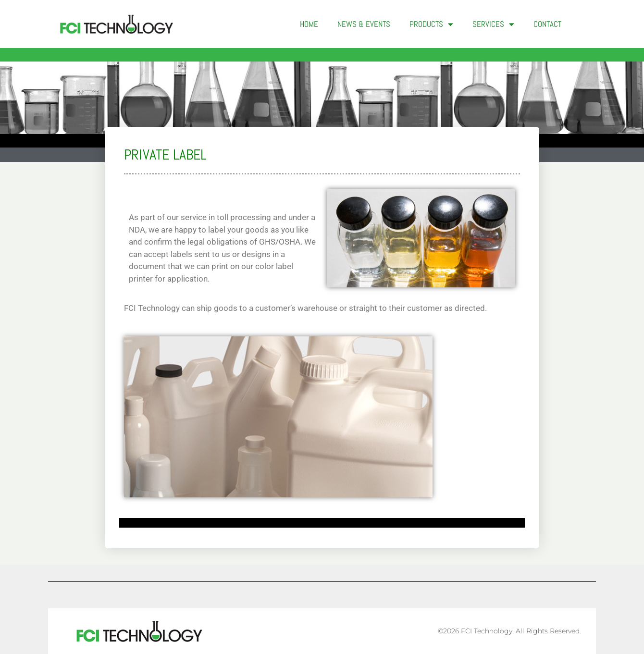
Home (309, 24)
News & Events (364, 24)
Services (493, 24)
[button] (586, 24)
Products (431, 24)
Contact (547, 24)
